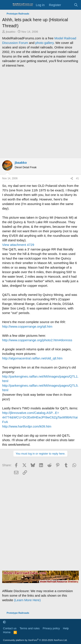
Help (66, 628)
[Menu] (6, 5)
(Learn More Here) (27, 600)
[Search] (76, 5)
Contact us (10, 628)
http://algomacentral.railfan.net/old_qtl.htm (32, 358)
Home (7, 632)
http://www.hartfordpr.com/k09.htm (27, 426)
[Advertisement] (40, 113)
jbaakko (11, 32)
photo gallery (44, 43)
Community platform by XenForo (35, 640)
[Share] (72, 179)
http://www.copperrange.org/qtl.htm (27, 326)
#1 (77, 178)
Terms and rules (30, 628)
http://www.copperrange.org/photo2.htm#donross (37, 340)
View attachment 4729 (18, 245)
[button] (4, 622)
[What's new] (67, 5)
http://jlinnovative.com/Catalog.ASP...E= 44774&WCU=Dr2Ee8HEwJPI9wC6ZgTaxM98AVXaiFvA (40, 417)
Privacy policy (51, 628)
